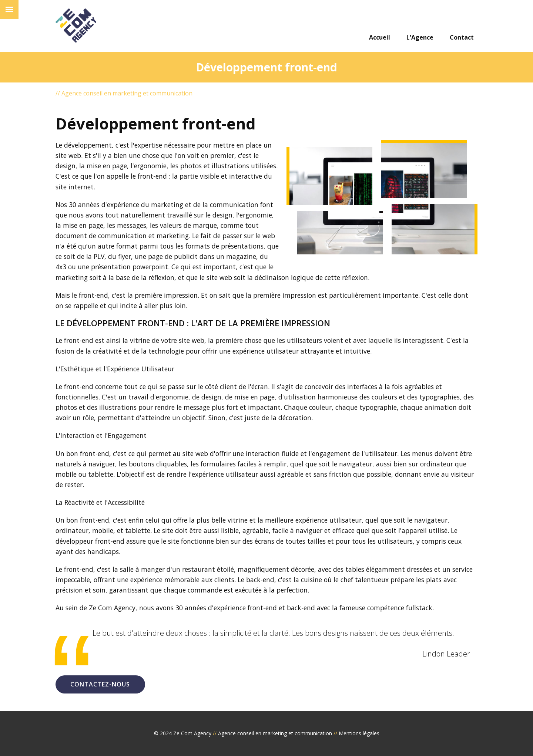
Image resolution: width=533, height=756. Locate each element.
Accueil (380, 37)
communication (234, 205)
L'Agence (420, 37)
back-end (260, 580)
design (211, 397)
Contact (462, 37)
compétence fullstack (400, 608)
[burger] (9, 9)
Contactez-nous (100, 684)
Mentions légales (359, 733)
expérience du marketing (145, 205)
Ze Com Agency (192, 733)
